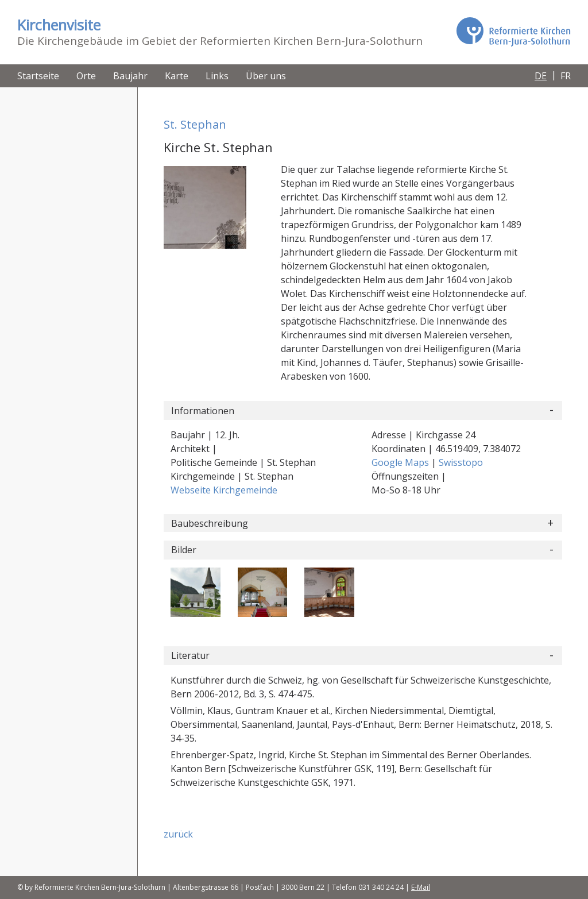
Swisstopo (461, 462)
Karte (177, 76)
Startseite (38, 76)
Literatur (190, 655)
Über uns (266, 76)
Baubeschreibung (210, 523)
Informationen (203, 411)
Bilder (184, 550)
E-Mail (421, 887)
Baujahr (130, 76)
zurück (178, 834)
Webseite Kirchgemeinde (224, 490)
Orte (86, 76)
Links (217, 76)
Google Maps (401, 462)
